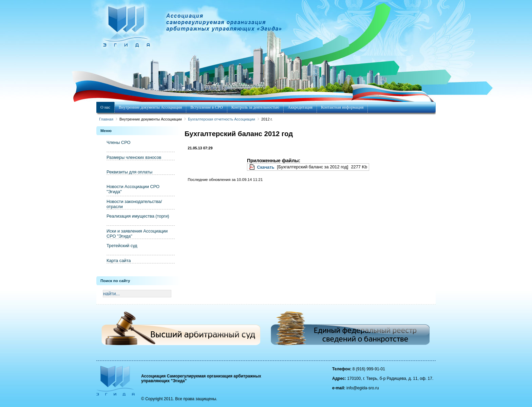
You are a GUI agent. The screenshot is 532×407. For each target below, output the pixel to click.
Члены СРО (118, 142)
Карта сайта (119, 261)
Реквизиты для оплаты (129, 172)
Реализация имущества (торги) (138, 216)
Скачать (265, 167)
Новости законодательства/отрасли (134, 204)
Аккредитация (300, 107)
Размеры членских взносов (134, 157)
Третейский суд (122, 246)
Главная (106, 119)
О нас (105, 107)
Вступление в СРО (206, 107)
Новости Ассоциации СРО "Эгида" (133, 189)
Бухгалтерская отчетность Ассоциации (222, 119)
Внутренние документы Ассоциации (150, 107)
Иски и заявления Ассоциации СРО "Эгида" (137, 234)
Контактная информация (342, 107)
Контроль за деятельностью (255, 107)
